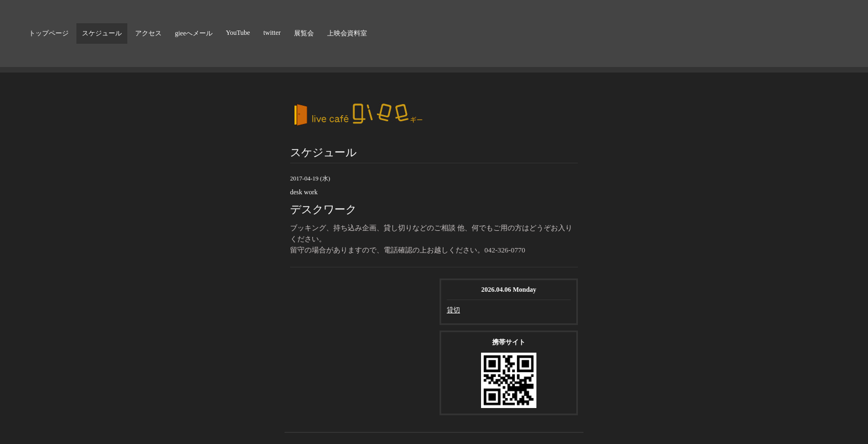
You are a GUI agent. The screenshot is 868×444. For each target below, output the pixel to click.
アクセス (148, 33)
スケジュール (102, 33)
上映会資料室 (347, 33)
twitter (272, 33)
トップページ (49, 33)
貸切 (453, 310)
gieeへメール (194, 33)
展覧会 (304, 33)
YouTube (238, 33)
